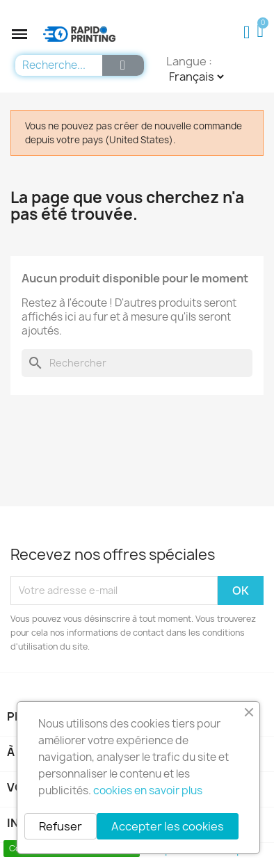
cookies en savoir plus (148, 790)
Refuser (61, 826)
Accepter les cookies (168, 826)
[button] (19, 34)
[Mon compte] (247, 33)
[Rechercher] (137, 363)
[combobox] (55, 65)
